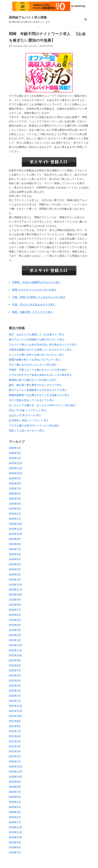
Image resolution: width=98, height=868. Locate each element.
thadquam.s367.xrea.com (25, 46)
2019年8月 (15, 847)
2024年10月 (16, 534)
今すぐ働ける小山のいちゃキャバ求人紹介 (33, 365)
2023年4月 (15, 625)
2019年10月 (16, 837)
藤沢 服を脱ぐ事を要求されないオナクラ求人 (35, 385)
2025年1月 (15, 519)
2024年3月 (15, 569)
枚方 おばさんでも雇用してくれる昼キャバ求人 (37, 334)
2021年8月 (15, 726)
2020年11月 (16, 772)
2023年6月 (15, 615)
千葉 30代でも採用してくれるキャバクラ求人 (39, 297)
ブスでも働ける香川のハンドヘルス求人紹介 (34, 426)
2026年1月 (15, 458)
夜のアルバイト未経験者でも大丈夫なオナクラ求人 (38, 390)
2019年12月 (16, 827)
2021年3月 (15, 751)
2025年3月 (15, 509)
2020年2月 (15, 817)
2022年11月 (16, 650)
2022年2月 (15, 696)
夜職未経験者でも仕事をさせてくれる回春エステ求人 (39, 395)
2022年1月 (15, 701)
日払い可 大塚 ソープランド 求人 (28, 410)
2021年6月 (15, 736)
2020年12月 (16, 767)
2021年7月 (15, 731)
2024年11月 (16, 529)
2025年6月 (15, 494)
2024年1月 (15, 580)
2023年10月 (16, 595)
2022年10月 (16, 655)
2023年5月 (15, 620)
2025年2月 (15, 514)
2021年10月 (16, 716)
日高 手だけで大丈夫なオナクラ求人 (34, 305)
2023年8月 (15, 605)
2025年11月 (16, 468)
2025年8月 (15, 483)
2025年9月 (15, 478)
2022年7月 (15, 670)
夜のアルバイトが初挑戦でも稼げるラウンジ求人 (37, 340)
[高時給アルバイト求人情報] (30, 19)
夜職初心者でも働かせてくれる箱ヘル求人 (33, 380)
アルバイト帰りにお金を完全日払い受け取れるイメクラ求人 (43, 345)
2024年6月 (15, 554)
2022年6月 (15, 676)
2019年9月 (15, 842)
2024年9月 (15, 539)
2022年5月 (15, 681)
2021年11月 (16, 711)
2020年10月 (16, 777)
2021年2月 (15, 756)
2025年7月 (15, 489)
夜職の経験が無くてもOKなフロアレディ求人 (35, 360)
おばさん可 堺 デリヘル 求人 (25, 415)
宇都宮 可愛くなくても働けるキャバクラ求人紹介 (38, 370)
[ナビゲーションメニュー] (86, 19)
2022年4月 (15, 686)
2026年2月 (15, 453)
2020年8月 (15, 787)
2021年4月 (15, 746)
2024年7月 (15, 549)
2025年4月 (15, 504)
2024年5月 (15, 559)
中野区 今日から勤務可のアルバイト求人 (36, 282)
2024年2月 (15, 575)
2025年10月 (16, 473)
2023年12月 (16, 585)
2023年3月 (15, 630)
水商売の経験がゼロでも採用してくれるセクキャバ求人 (40, 350)
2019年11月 (16, 832)
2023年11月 (16, 590)
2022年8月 (15, 666)
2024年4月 (15, 564)
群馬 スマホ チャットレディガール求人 (34, 290)
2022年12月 (16, 645)
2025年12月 (16, 463)
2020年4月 (15, 807)
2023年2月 (15, 635)
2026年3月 (15, 448)
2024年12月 (16, 524)
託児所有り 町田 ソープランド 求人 (29, 420)
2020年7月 (15, 792)
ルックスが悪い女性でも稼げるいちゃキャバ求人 (37, 355)
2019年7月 (15, 853)
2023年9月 (15, 600)
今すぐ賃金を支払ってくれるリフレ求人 (32, 400)
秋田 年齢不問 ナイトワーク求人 (33, 312)
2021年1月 (15, 762)
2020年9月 (15, 782)
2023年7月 (15, 610)
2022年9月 (15, 661)
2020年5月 (15, 802)
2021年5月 (15, 741)
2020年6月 (15, 797)
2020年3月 (15, 812)
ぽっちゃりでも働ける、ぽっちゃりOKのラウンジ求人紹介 (42, 405)
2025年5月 (15, 499)
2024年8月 (15, 544)
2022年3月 (15, 691)
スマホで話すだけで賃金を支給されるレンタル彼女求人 (40, 375)
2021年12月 (16, 706)
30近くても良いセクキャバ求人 (27, 431)
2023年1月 (15, 640)
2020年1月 (15, 822)
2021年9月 (15, 721)
